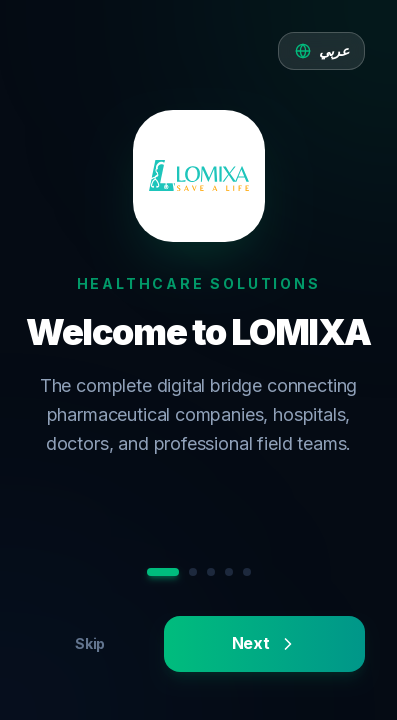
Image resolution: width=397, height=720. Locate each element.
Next (265, 643)
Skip (90, 643)
